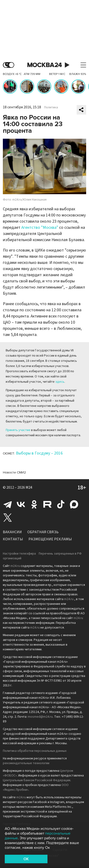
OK (26, 859)
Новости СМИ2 (14, 472)
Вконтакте (21, 504)
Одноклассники (34, 504)
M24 (29, 487)
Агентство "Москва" (40, 227)
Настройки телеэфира (19, 554)
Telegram (8, 504)
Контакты (13, 539)
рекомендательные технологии (26, 763)
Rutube (47, 504)
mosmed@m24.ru (40, 717)
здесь (60, 382)
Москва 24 (45, 65)
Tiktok (61, 504)
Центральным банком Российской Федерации (37, 780)
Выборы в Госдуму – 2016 (39, 453)
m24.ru (15, 566)
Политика (51, 107)
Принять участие (18, 430)
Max (74, 504)
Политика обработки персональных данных (35, 751)
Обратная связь (43, 532)
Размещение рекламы (50, 539)
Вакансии (12, 532)
